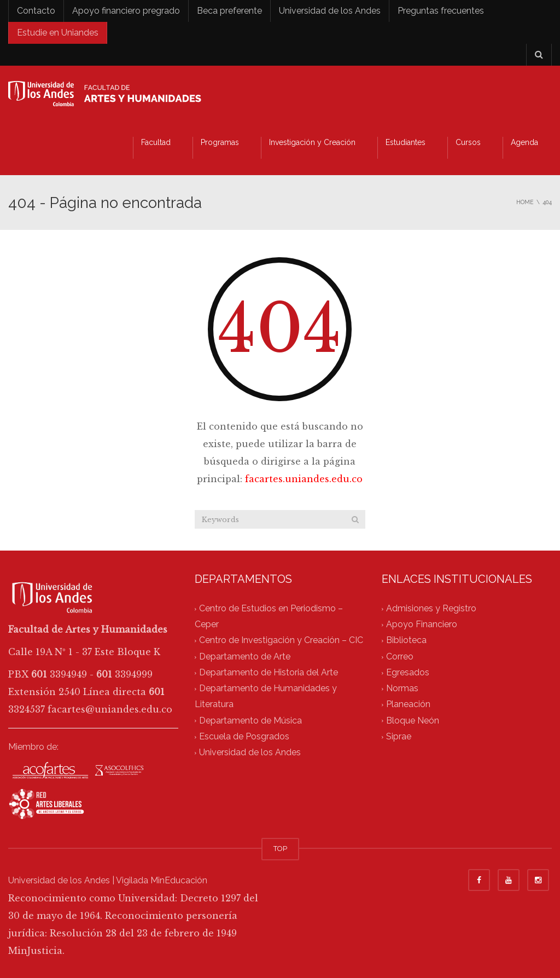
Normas (402, 689)
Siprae (399, 736)
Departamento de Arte (245, 656)
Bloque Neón (413, 721)
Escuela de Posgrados (244, 736)
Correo (400, 656)
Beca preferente (229, 11)
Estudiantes (406, 142)
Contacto (36, 11)
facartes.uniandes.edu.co (304, 479)
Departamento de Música (250, 721)
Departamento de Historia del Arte (269, 672)
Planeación (408, 705)
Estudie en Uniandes (58, 33)
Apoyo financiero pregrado (126, 11)
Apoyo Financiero (422, 625)
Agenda (524, 142)
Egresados (408, 672)
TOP (280, 849)
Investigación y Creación (312, 142)
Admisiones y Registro (431, 608)
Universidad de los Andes (330, 11)
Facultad (156, 142)
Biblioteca (406, 641)
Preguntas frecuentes (441, 11)
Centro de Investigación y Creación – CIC (281, 641)
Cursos (468, 142)
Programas (220, 142)
